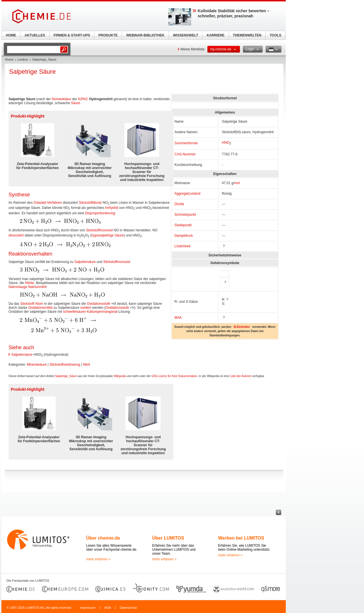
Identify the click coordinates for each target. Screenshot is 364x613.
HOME (11, 35)
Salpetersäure (85, 262)
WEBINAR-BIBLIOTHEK (145, 35)
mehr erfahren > (98, 559)
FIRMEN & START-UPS (72, 35)
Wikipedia (120, 376)
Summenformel (186, 143)
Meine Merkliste (193, 49)
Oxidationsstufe (99, 304)
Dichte (179, 204)
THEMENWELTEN (247, 35)
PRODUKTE (108, 35)
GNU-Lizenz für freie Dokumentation (174, 376)
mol (237, 183)
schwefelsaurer (74, 312)
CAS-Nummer (185, 154)
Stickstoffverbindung (65, 365)
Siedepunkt (183, 225)
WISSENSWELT (185, 35)
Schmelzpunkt (185, 215)
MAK (178, 318)
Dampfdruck (184, 236)
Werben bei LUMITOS (241, 538)
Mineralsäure (37, 365)
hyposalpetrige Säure (108, 235)
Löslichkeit (183, 246)
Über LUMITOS (168, 538)
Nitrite (29, 283)
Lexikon (23, 59)
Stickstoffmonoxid (99, 230)
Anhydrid (111, 208)
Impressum (88, 608)
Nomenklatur (61, 99)
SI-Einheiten (242, 327)
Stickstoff (27, 304)
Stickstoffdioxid (90, 203)
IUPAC (83, 99)
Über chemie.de (103, 538)
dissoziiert (16, 235)
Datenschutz (128, 608)
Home (9, 59)
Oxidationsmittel (40, 308)
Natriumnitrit (37, 287)
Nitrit (87, 365)
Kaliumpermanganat (102, 312)
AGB (108, 608)
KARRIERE (216, 35)
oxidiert (86, 308)
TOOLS (275, 35)
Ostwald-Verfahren (48, 203)
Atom (39, 304)
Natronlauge (18, 287)
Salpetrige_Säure (66, 376)
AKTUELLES (35, 35)
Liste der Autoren (241, 376)
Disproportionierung (100, 213)
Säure (75, 103)
